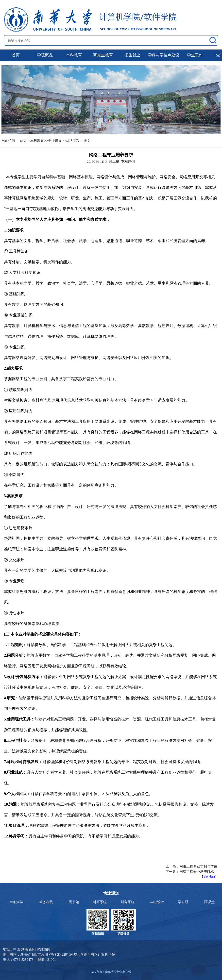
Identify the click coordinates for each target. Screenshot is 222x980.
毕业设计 (157, 902)
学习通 (183, 902)
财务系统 (128, 902)
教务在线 (46, 902)
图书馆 (74, 902)
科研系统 (100, 902)
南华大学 (16, 902)
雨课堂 (209, 902)
